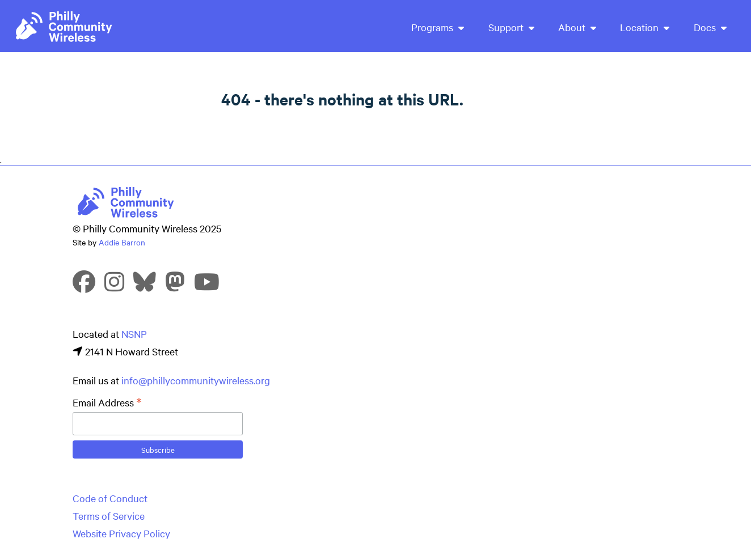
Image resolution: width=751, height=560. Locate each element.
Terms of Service (109, 516)
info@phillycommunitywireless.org (196, 380)
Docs (710, 27)
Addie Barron (122, 242)
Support (511, 27)
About (577, 27)
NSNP (134, 334)
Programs (438, 27)
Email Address (107, 402)
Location (645, 27)
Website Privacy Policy (121, 533)
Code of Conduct (110, 498)
